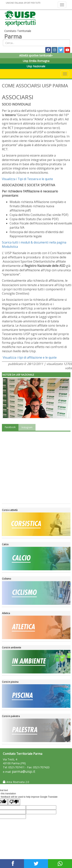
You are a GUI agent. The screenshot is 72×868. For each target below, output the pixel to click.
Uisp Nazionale (36, 66)
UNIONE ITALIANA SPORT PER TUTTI (23, 3)
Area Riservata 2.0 (16, 782)
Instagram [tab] (27, 427)
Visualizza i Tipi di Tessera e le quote (27, 179)
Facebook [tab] (10, 427)
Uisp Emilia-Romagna (36, 61)
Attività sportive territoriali (36, 55)
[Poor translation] (14, 802)
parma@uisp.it (24, 772)
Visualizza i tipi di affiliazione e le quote (30, 357)
